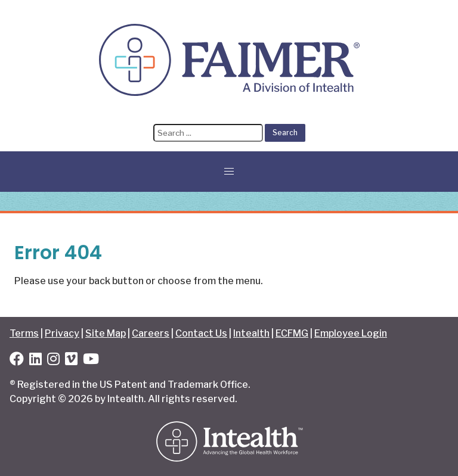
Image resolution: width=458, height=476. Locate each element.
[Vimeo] (71, 361)
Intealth (251, 333)
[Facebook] (17, 361)
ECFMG (292, 333)
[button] (229, 172)
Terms (24, 333)
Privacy (62, 333)
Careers (151, 333)
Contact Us (201, 333)
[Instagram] (53, 361)
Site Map (106, 333)
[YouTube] (91, 361)
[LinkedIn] (35, 361)
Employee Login (351, 333)
